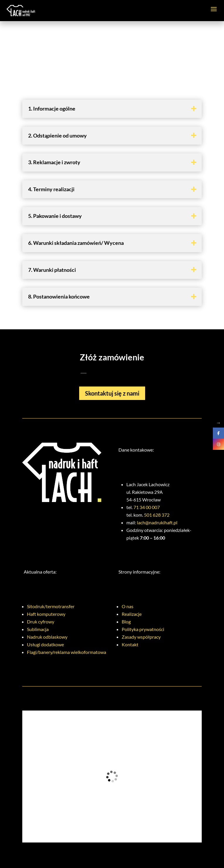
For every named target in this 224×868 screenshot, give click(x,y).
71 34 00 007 (147, 507)
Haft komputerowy (46, 614)
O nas (128, 606)
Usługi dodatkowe (45, 644)
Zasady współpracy (141, 637)
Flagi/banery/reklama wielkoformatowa (67, 652)
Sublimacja (38, 629)
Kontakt (130, 644)
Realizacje (132, 614)
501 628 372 (157, 515)
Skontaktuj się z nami (112, 393)
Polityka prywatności (143, 629)
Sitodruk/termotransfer (51, 606)
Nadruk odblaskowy (47, 637)
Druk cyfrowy (41, 622)
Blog (126, 622)
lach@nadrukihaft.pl (157, 522)
